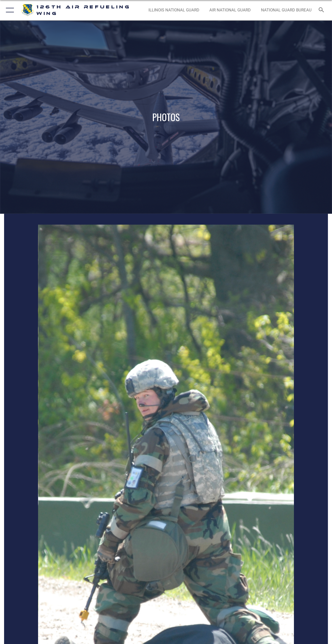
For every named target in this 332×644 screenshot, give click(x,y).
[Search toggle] (322, 10)
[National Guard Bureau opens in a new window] (286, 10)
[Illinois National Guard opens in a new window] (174, 10)
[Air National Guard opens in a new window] (230, 10)
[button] (9, 10)
